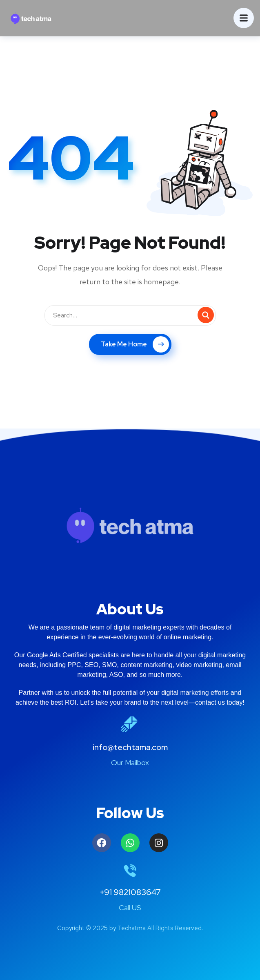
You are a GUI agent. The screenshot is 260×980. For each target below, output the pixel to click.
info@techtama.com (130, 747)
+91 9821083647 (130, 892)
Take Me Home (135, 344)
